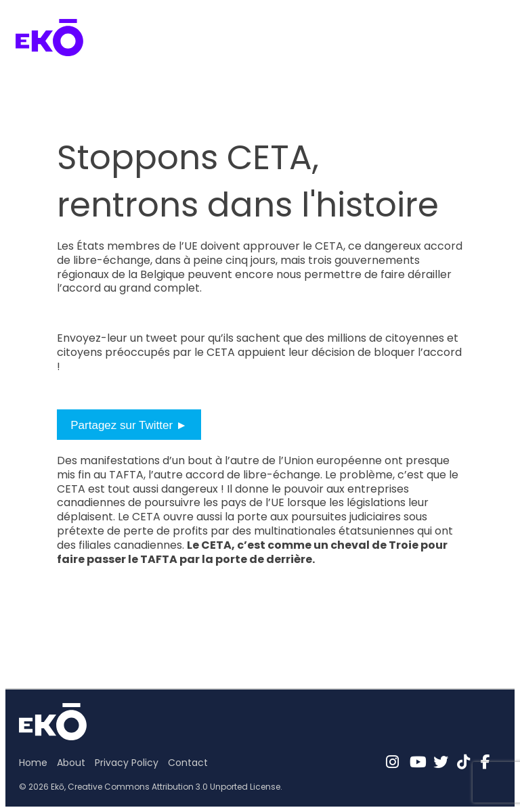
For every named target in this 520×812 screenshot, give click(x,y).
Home (33, 763)
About (71, 763)
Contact (188, 763)
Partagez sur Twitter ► (129, 425)
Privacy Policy (127, 763)
